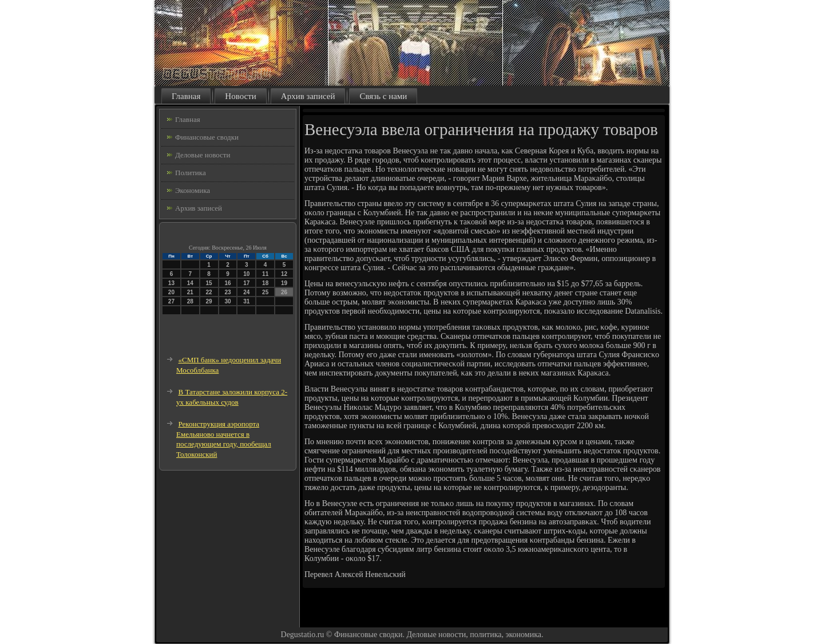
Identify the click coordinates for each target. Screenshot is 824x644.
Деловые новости (203, 155)
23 (227, 292)
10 (246, 274)
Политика (191, 173)
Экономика (193, 190)
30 (227, 301)
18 (265, 283)
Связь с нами (383, 96)
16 (227, 283)
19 (284, 283)
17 (246, 283)
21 (190, 292)
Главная (186, 96)
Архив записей (308, 96)
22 (209, 292)
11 (265, 274)
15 (209, 283)
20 (171, 292)
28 (190, 301)
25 (265, 292)
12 (284, 274)
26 (284, 292)
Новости (240, 96)
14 (190, 283)
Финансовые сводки (207, 137)
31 (246, 301)
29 (209, 301)
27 (171, 301)
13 (171, 283)
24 (246, 292)
